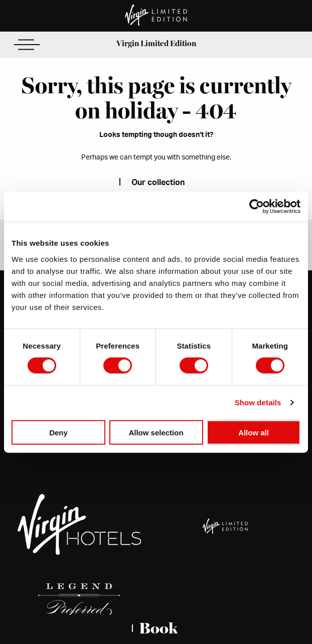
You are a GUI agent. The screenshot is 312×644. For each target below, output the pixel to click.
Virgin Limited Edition (156, 43)
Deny (58, 432)
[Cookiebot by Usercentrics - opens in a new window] (257, 207)
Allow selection (156, 432)
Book (158, 628)
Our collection (158, 183)
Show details (258, 402)
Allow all (254, 432)
